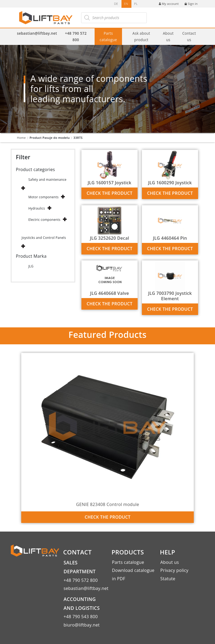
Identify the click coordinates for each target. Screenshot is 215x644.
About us (168, 36)
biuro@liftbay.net (82, 625)
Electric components (44, 220)
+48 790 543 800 (81, 617)
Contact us (189, 36)
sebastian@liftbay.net (37, 33)
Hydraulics (37, 208)
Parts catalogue (108, 36)
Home (21, 138)
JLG (31, 266)
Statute (168, 579)
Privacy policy (175, 570)
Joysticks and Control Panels (44, 238)
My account (169, 4)
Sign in (191, 4)
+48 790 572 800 (76, 36)
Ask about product (141, 36)
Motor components (43, 197)
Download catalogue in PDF (133, 574)
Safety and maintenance (47, 180)
